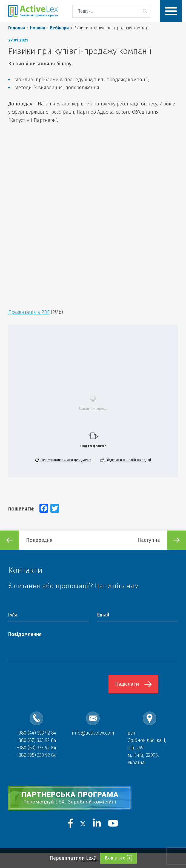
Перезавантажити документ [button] (63, 460)
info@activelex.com (93, 733)
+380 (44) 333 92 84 (37, 733)
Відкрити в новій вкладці (126, 460)
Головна (17, 28)
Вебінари (59, 28)
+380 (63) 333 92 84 (36, 748)
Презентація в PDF (29, 312)
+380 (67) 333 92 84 (36, 740)
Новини (38, 28)
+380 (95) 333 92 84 (37, 755)
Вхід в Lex (118, 858)
